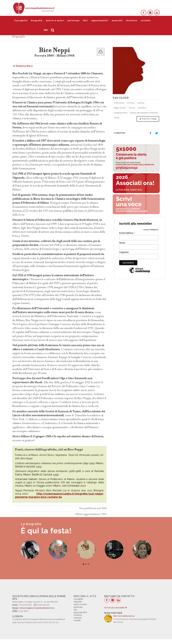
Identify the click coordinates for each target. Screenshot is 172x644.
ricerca (132, 108)
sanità (117, 118)
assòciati (117, 21)
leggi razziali (120, 108)
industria (142, 108)
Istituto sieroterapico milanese (144, 113)
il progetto (21, 21)
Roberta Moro (24, 66)
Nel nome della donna (124, 616)
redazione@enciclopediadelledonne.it (37, 608)
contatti (146, 21)
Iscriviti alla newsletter (115, 608)
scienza (141, 103)
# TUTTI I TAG (148, 119)
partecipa (74, 21)
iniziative (132, 21)
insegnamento (121, 113)
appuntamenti (100, 21)
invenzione (119, 103)
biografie (37, 21)
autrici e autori (55, 21)
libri (85, 21)
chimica (131, 103)
